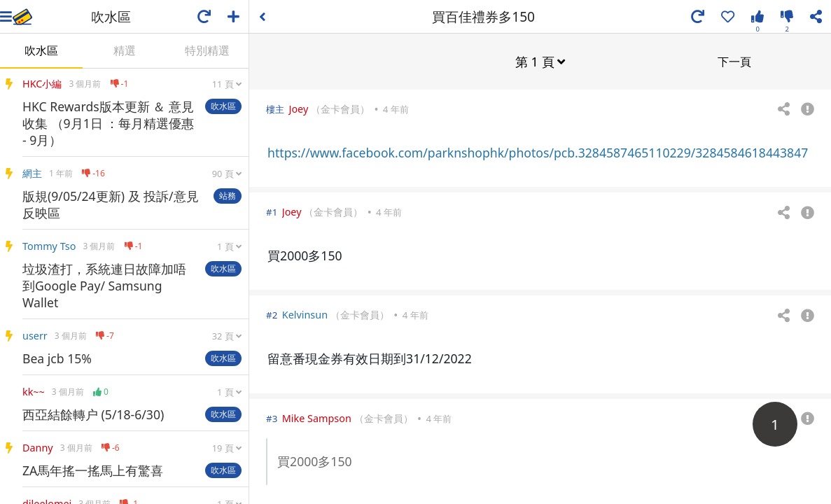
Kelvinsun (305, 314)
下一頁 (734, 61)
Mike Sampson (317, 418)
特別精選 (207, 50)
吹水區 (41, 50)
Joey (298, 108)
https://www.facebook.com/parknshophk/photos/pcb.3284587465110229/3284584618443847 (538, 152)
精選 (125, 50)
